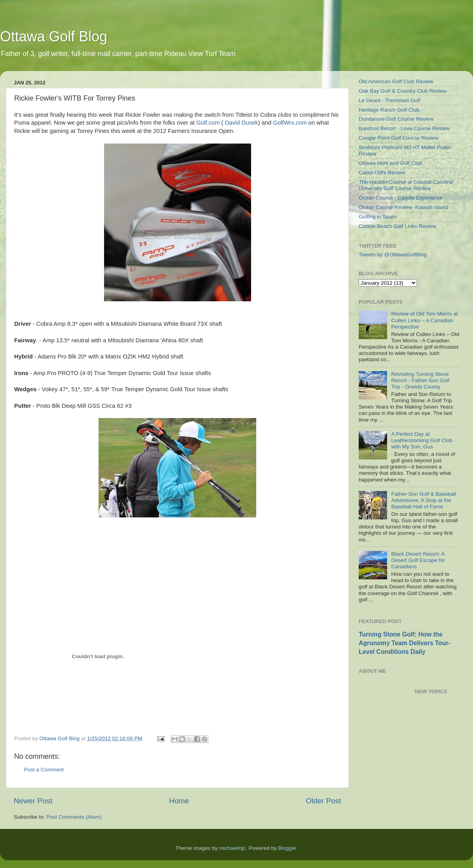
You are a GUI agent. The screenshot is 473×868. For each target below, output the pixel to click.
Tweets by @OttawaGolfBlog (393, 255)
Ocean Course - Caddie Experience (401, 198)
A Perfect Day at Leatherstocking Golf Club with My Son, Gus (422, 440)
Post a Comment (44, 770)
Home (179, 801)
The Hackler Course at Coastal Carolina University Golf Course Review (406, 185)
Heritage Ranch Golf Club (389, 110)
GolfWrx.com (290, 123)
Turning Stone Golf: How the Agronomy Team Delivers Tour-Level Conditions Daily (405, 643)
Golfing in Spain (377, 217)
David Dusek (242, 123)
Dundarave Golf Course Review (396, 119)
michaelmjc (233, 848)
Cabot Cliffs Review (382, 173)
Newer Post (33, 801)
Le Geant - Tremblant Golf (389, 100)
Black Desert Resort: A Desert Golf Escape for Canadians (418, 560)
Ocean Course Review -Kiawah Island (403, 207)
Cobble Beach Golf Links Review (398, 226)
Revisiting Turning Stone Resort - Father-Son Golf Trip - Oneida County (420, 380)
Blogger (287, 848)
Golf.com (208, 123)
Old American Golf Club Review (396, 81)
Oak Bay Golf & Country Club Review (403, 91)
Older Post (323, 801)
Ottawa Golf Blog (54, 36)
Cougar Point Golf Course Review (399, 138)
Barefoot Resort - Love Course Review (404, 128)
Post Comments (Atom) (74, 817)
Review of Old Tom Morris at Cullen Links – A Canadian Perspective (424, 320)
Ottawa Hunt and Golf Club (390, 163)
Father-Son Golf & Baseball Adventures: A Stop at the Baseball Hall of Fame (423, 500)
